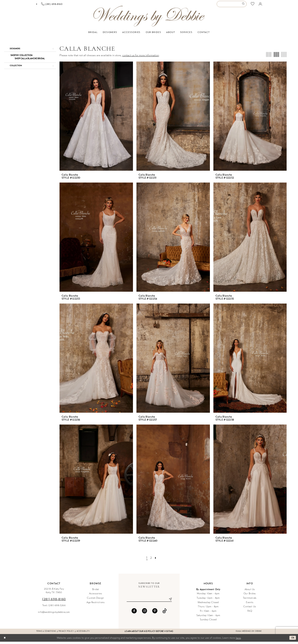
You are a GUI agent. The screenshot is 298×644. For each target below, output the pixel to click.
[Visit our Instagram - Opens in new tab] (145, 614)
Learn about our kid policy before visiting (149, 634)
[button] (260, 5)
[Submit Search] (244, 5)
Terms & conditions (46, 633)
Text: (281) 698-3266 (54, 608)
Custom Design (95, 600)
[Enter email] (149, 602)
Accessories (96, 596)
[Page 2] (151, 560)
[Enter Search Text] (232, 5)
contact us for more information (141, 58)
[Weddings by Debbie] (149, 18)
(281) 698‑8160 (54, 601)
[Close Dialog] (5, 640)
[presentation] (96, 118)
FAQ (250, 613)
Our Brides (250, 596)
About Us (250, 592)
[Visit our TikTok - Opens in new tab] (165, 614)
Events (250, 605)
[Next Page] (156, 560)
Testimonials (250, 600)
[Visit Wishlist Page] (253, 5)
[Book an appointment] (53, 5)
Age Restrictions (96, 605)
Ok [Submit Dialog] (292, 640)
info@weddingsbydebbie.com (54, 614)
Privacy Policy (66, 633)
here (238, 640)
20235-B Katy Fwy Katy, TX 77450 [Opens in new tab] (54, 593)
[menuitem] (53, 5)
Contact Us (250, 609)
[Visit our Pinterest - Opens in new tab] (155, 614)
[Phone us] (85, 5)
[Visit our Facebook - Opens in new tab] (134, 614)
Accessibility (83, 633)
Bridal (95, 592)
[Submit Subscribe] (169, 602)
